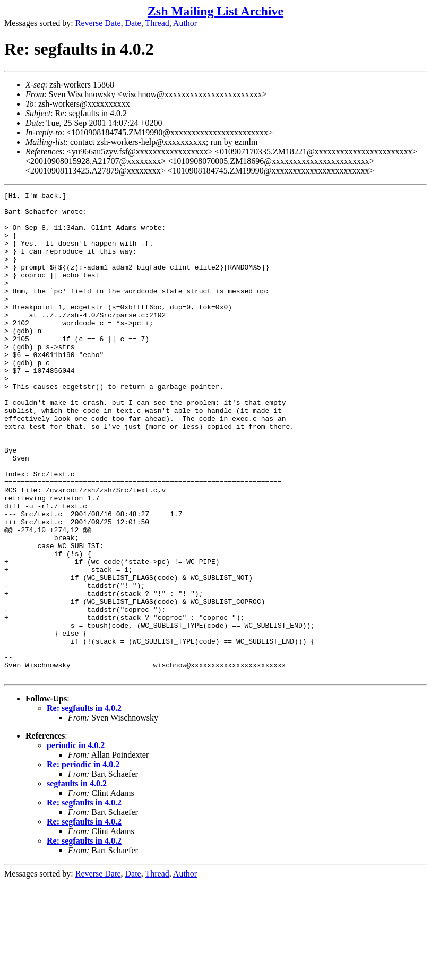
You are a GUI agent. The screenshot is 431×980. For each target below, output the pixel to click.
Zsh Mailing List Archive (215, 11)
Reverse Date (98, 23)
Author (185, 23)
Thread (157, 23)
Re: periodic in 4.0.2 (83, 861)
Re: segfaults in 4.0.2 (84, 805)
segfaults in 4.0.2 (77, 881)
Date (133, 23)
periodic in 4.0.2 (76, 842)
